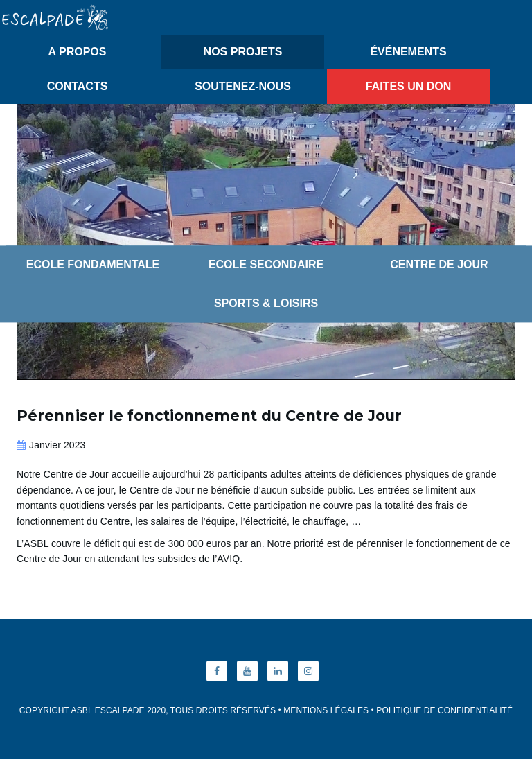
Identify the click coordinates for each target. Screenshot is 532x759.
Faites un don (409, 86)
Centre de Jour (439, 264)
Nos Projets (243, 52)
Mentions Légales (326, 710)
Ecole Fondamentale (93, 264)
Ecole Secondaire (266, 264)
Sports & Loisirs (266, 303)
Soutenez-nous (243, 86)
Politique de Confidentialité (444, 710)
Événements (408, 52)
